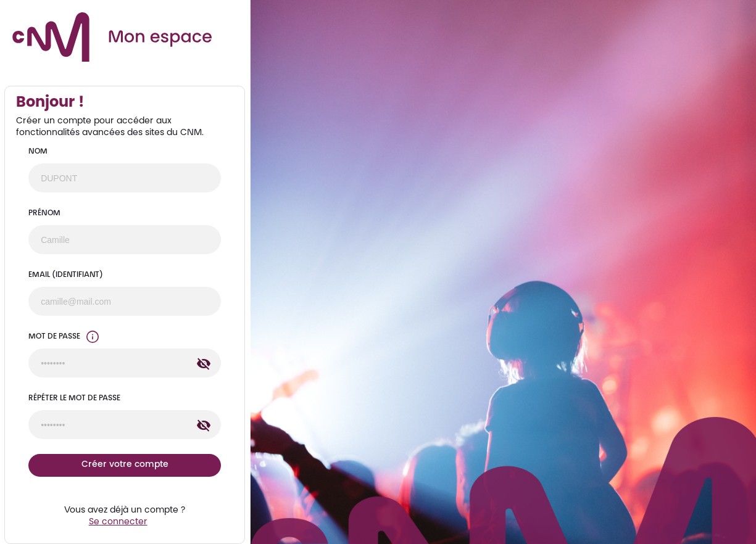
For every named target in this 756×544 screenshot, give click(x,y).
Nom (38, 152)
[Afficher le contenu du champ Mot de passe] (204, 364)
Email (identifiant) (66, 275)
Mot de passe (54, 337)
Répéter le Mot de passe (74, 398)
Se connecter (118, 522)
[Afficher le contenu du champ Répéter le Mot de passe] (204, 426)
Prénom (44, 213)
